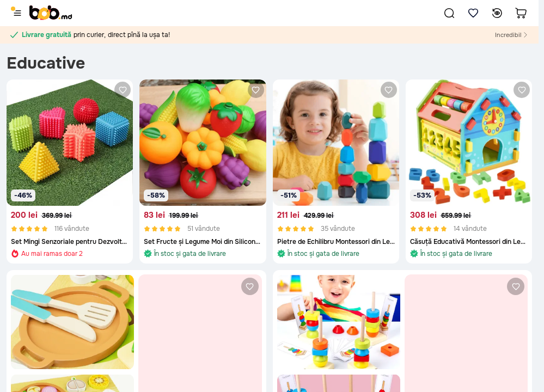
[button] (449, 13)
